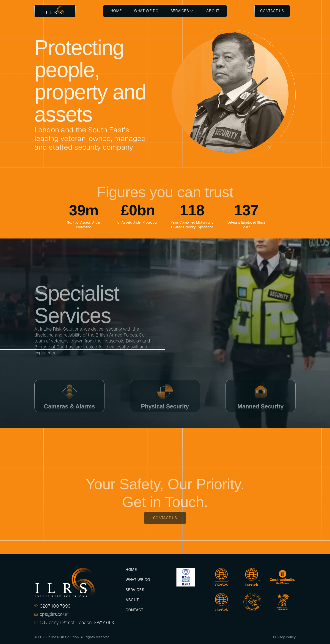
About (213, 11)
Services (182, 11)
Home (116, 11)
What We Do (146, 11)
